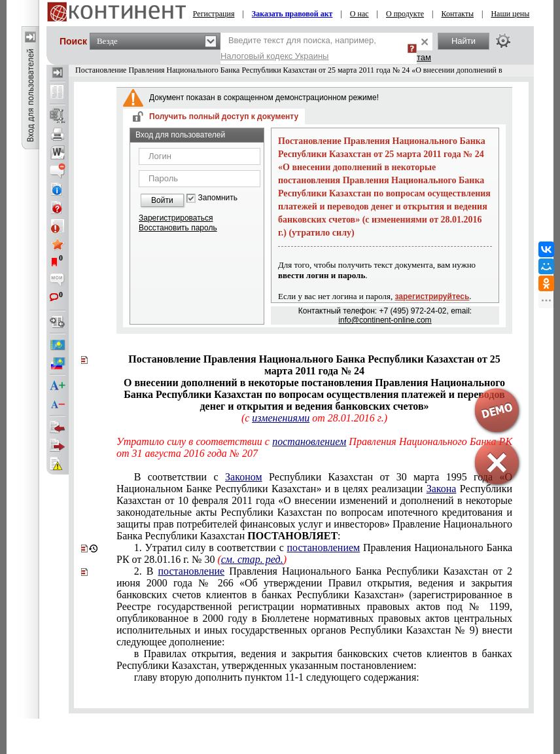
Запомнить (218, 198)
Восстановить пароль (178, 228)
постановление (192, 571)
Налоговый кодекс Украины (275, 56)
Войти (162, 200)
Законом (243, 477)
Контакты (458, 14)
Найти (464, 41)
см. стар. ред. (252, 559)
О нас (359, 14)
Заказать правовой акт (292, 14)
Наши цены (510, 14)
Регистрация (214, 14)
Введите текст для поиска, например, (298, 48)
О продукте (405, 14)
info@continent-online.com (385, 320)
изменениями (281, 418)
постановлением (309, 441)
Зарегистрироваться (176, 218)
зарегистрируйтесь (432, 296)
